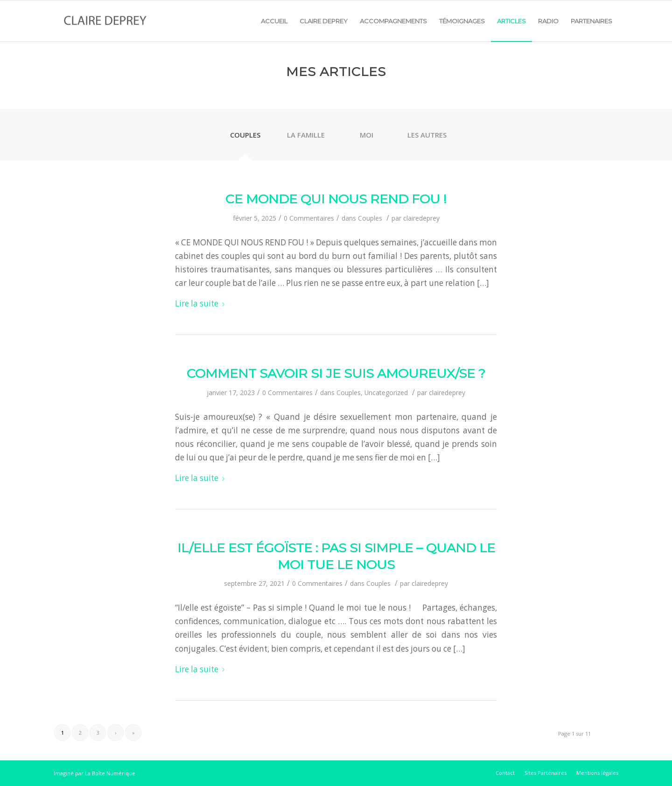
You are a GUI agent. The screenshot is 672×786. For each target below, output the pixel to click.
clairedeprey (421, 218)
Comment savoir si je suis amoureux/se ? (336, 373)
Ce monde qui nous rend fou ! (336, 199)
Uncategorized (386, 393)
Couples (370, 218)
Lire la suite (202, 303)
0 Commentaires (309, 218)
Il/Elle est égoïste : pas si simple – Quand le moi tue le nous (336, 556)
